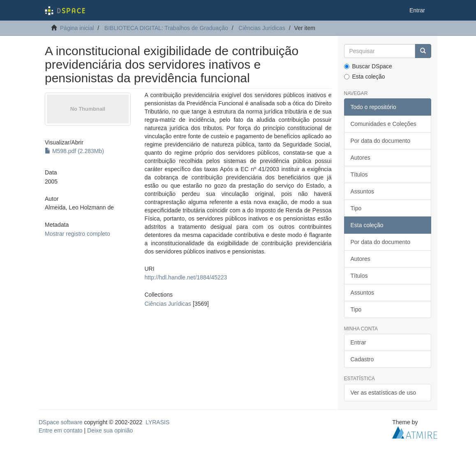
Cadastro (362, 359)
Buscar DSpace (368, 66)
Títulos (359, 174)
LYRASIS (157, 422)
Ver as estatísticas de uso (384, 393)
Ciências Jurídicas (262, 28)
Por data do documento (381, 141)
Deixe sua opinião (110, 430)
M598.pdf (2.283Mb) (74, 151)
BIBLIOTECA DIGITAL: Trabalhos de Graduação (166, 28)
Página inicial (77, 28)
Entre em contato (61, 430)
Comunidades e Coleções (384, 124)
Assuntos (363, 191)
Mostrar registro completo (77, 234)
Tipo (356, 208)
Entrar (358, 342)
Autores (360, 158)
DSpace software (61, 422)
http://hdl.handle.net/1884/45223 (186, 277)
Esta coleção (365, 77)
